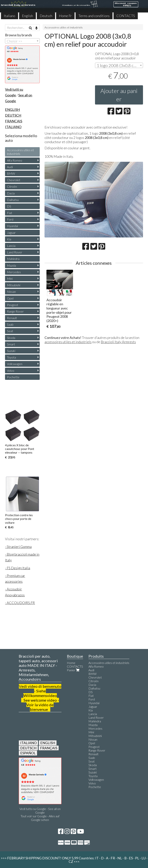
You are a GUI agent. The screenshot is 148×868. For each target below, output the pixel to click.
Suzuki (11, 351)
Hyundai (12, 226)
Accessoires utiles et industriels (64, 27)
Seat (10, 331)
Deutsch (46, 16)
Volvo (11, 371)
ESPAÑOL (28, 753)
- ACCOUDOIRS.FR (20, 603)
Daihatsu (13, 200)
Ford (10, 219)
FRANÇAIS (49, 748)
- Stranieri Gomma (18, 547)
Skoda (11, 338)
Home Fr (65, 16)
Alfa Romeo (15, 160)
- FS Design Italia (18, 568)
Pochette (13, 377)
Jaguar (11, 233)
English (27, 16)
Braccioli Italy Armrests (118, 342)
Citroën (12, 186)
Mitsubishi (14, 285)
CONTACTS (126, 16)
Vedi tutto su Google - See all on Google (40, 811)
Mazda (11, 265)
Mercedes (14, 272)
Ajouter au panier (119, 95)
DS (9, 206)
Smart (11, 344)
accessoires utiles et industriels (68, 342)
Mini (10, 278)
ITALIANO (28, 743)
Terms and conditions (94, 16)
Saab (10, 324)
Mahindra (13, 259)
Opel (10, 298)
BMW (11, 173)
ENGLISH (48, 743)
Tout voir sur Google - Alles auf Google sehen (40, 818)
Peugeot (13, 305)
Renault (12, 318)
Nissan (11, 292)
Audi (10, 167)
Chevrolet (14, 180)
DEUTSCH (28, 748)
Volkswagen (15, 364)
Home (71, 663)
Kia (9, 239)
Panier (74, 670)
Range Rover (15, 311)
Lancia (11, 246)
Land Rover (15, 252)
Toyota (11, 357)
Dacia (11, 193)
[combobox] (119, 65)
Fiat (10, 213)
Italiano (10, 16)
